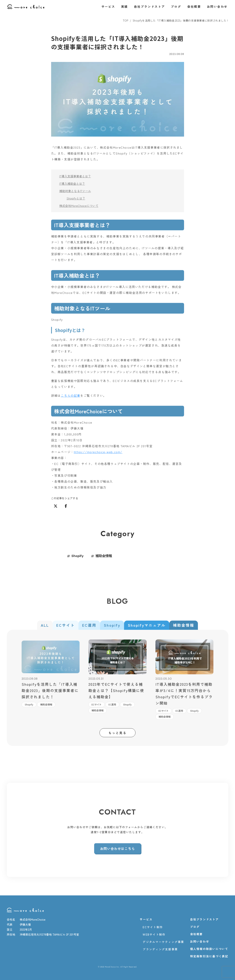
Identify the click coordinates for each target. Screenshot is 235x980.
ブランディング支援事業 (160, 949)
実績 (125, 6)
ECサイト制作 (153, 927)
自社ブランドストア (149, 6)
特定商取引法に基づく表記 (209, 956)
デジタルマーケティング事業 (163, 942)
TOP (126, 20)
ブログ (176, 6)
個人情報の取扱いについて (209, 949)
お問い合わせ (217, 6)
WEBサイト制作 (154, 934)
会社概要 (194, 6)
